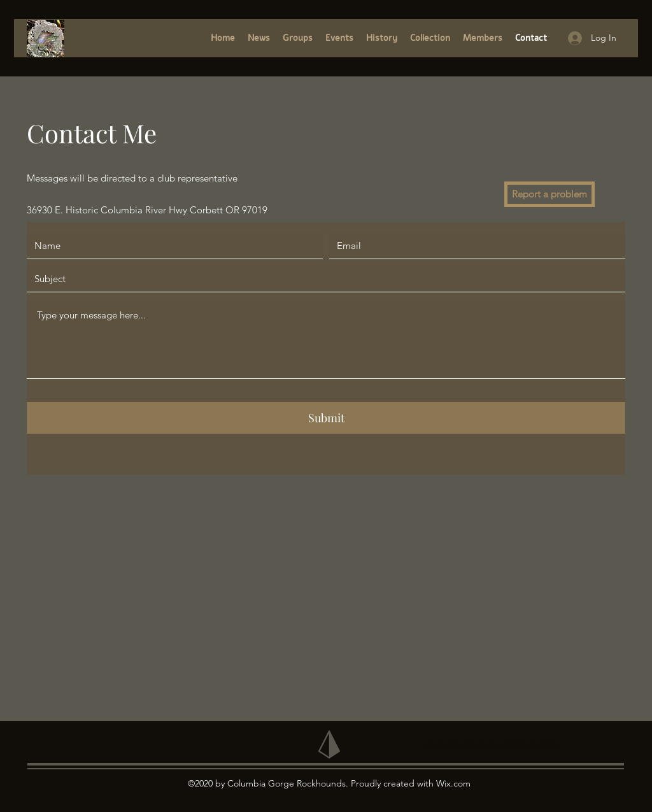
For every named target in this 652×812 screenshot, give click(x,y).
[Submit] (326, 418)
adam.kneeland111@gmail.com (490, 744)
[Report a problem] (549, 194)
